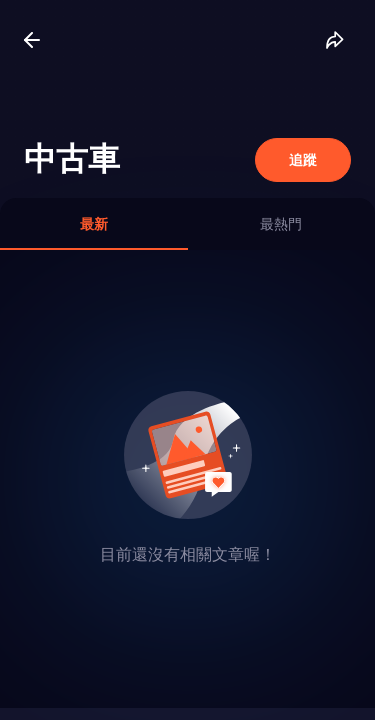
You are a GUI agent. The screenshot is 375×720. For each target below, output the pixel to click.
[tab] (94, 224)
